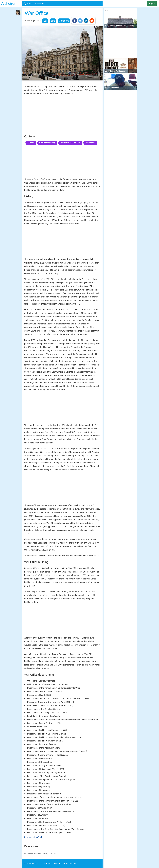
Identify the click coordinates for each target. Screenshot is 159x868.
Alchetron (9, 4)
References (90, 143)
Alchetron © (69, 863)
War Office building (47, 143)
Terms (41, 863)
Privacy (49, 863)
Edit (45, 21)
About (30, 863)
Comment (64, 21)
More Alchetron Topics (34, 837)
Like (53, 21)
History (31, 143)
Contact (57, 863)
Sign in (152, 4)
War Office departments (70, 143)
